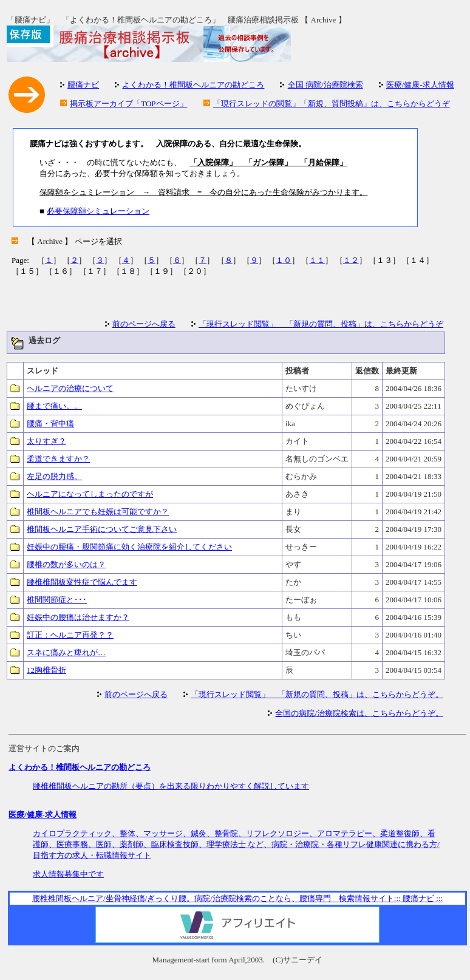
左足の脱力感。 (54, 476)
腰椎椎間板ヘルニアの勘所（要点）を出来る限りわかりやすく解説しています (171, 786)
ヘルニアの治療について (70, 388)
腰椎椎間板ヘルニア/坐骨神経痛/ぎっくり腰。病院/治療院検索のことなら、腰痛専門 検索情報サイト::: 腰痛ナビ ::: (237, 898)
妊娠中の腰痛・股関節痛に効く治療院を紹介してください (129, 547)
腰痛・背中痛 (50, 424)
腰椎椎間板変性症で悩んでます (82, 582)
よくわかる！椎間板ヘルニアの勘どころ (193, 85)
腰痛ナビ (83, 85)
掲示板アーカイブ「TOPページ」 (128, 104)
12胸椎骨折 (46, 670)
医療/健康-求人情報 (420, 85)
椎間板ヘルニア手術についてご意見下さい (102, 529)
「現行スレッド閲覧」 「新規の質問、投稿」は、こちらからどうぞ (321, 324)
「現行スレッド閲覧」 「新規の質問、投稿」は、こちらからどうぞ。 (317, 694)
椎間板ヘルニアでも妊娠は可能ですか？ (98, 512)
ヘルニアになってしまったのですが (90, 494)
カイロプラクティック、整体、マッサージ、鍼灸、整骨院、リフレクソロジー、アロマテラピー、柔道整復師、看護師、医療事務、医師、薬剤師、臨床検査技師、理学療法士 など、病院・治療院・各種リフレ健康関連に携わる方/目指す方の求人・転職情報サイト (236, 844)
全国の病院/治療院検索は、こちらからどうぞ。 (359, 713)
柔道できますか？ (58, 459)
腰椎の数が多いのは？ (66, 564)
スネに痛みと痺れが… (66, 652)
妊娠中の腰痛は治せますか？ (78, 617)
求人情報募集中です (68, 874)
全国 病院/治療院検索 (325, 85)
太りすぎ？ (46, 441)
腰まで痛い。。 (54, 406)
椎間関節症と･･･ (57, 600)
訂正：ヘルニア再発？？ (70, 635)
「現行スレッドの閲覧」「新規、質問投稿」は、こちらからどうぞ (332, 104)
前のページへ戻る (144, 324)
